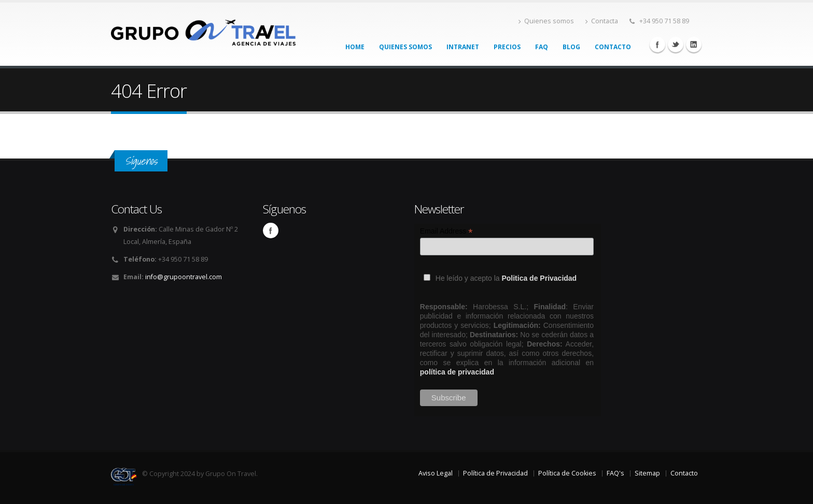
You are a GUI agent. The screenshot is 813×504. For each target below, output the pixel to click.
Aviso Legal (436, 473)
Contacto (613, 47)
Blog (571, 47)
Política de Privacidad (495, 473)
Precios (507, 47)
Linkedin (694, 45)
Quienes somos (546, 21)
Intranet (463, 47)
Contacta (602, 21)
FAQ (542, 47)
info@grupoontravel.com (184, 277)
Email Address (446, 231)
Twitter (676, 45)
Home (355, 47)
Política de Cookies (567, 473)
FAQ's (615, 473)
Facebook (657, 45)
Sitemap (647, 473)
